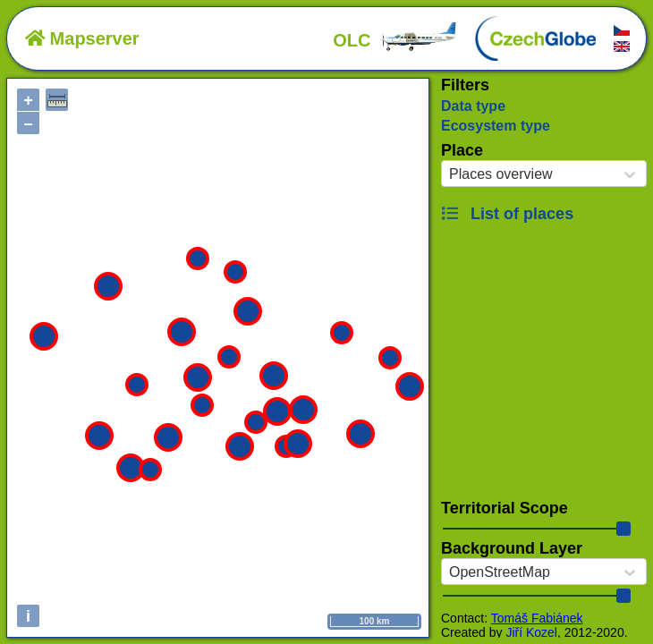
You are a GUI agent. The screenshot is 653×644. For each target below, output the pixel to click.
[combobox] (449, 174)
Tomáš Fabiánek (537, 618)
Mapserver (82, 38)
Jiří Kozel (531, 632)
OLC (395, 40)
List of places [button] (507, 214)
